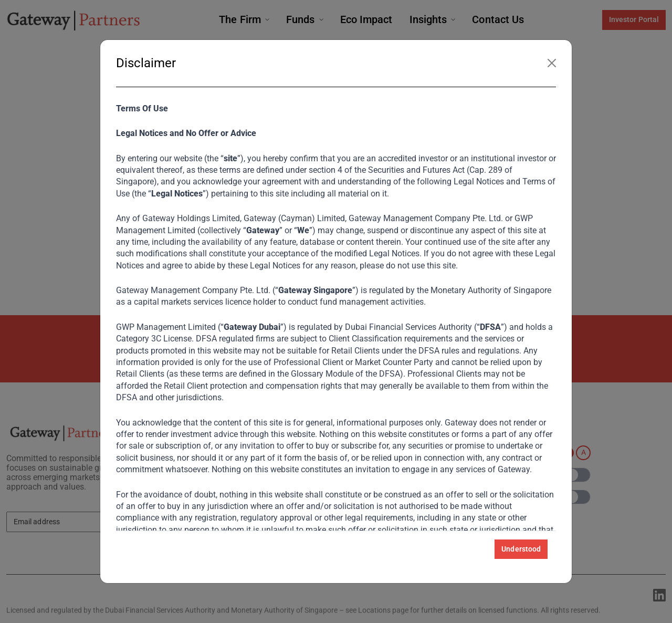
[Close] (552, 63)
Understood (521, 549)
